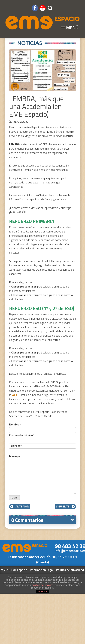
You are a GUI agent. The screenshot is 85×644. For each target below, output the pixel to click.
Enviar (14, 498)
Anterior (20, 506)
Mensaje (15, 456)
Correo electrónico (22, 435)
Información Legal (42, 570)
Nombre (15, 424)
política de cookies (43, 585)
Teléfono (16, 446)
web (15, 395)
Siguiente (65, 506)
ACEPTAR (42, 591)
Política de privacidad (70, 570)
